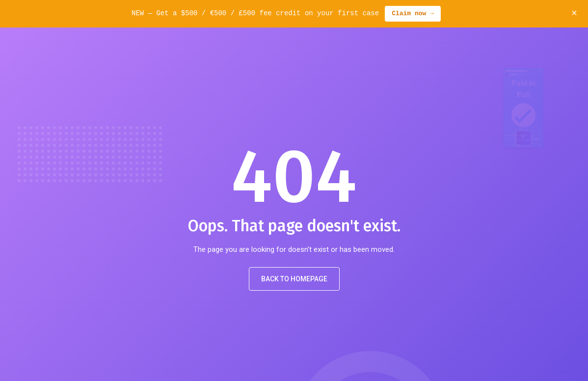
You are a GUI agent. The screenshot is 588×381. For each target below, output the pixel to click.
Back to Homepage (294, 279)
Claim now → (413, 14)
